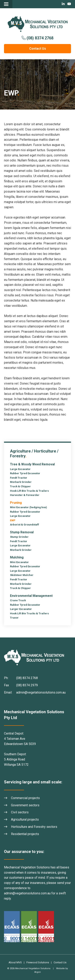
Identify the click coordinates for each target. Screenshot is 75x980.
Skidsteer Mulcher (22, 575)
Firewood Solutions (38, 962)
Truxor (14, 618)
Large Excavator (20, 469)
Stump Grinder (19, 537)
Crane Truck (18, 600)
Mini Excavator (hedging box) (28, 507)
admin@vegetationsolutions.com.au (41, 692)
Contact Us (38, 49)
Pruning (16, 503)
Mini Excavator (19, 562)
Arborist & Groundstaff (24, 525)
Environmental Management (31, 596)
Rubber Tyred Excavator (25, 473)
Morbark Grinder (21, 482)
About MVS (15, 962)
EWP (13, 520)
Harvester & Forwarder (25, 495)
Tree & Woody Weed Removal (32, 464)
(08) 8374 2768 (40, 38)
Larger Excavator (21, 609)
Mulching (17, 557)
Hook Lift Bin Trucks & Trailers (29, 491)
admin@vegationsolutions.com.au (27, 893)
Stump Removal (22, 532)
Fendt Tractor (19, 478)
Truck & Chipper (20, 486)
